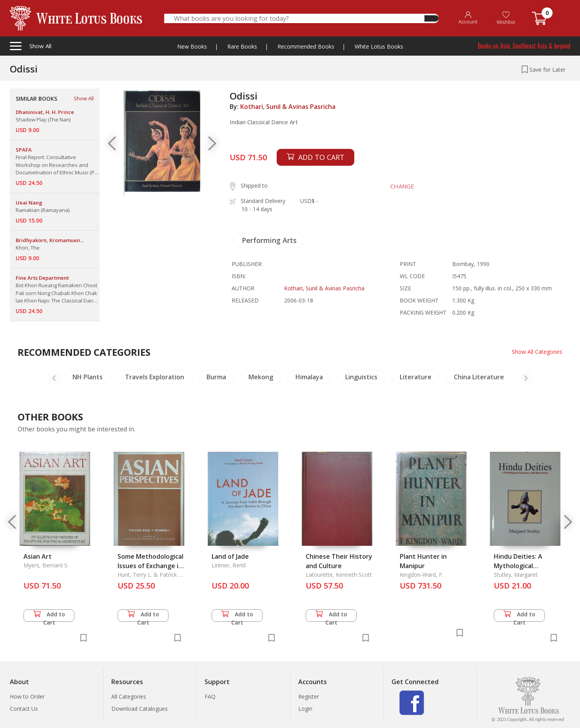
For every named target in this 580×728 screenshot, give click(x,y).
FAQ (210, 696)
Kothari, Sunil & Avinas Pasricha (288, 107)
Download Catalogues (140, 709)
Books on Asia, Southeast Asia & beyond (524, 46)
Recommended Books (306, 46)
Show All (84, 98)
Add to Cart (49, 616)
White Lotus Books (379, 46)
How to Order (27, 696)
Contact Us (24, 709)
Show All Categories (537, 352)
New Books (192, 46)
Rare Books (242, 46)
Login (305, 709)
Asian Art (38, 556)
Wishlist (506, 18)
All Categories (129, 696)
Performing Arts (269, 240)
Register (309, 696)
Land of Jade (230, 556)
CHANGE (402, 186)
